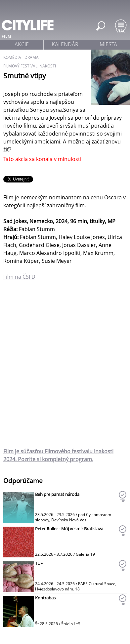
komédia (12, 57)
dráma (32, 57)
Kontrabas (45, 598)
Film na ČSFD (19, 277)
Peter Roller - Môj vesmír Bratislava (69, 529)
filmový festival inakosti (30, 66)
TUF (39, 563)
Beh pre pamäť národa (57, 494)
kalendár (65, 44)
